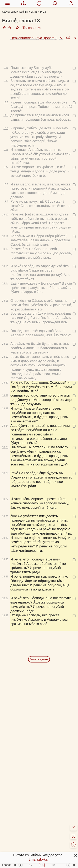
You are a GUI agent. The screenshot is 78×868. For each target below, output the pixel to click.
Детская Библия (18, 864)
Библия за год (17, 834)
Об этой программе (21, 821)
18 (42, 801)
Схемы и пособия (20, 848)
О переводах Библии (22, 816)
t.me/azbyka (38, 859)
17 (31, 801)
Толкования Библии (21, 827)
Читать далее (39, 580)
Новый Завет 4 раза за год (27, 840)
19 (53, 801)
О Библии (13, 811)
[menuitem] (7, 3)
